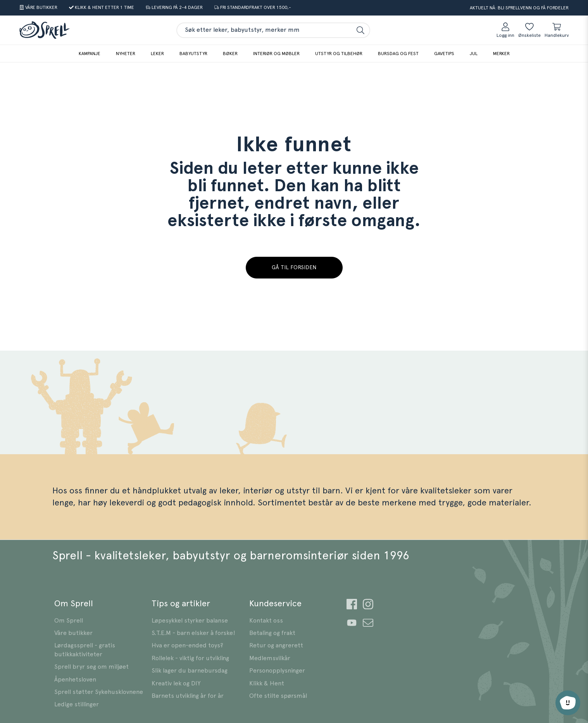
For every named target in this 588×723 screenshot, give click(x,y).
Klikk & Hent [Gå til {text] (267, 683)
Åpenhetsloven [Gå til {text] (75, 680)
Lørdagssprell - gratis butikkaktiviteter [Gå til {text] (85, 650)
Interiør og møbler (276, 54)
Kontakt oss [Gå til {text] (266, 621)
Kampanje (90, 54)
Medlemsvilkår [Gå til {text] (270, 658)
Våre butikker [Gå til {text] (73, 633)
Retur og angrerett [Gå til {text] (276, 645)
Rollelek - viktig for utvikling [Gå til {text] (190, 658)
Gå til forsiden (294, 268)
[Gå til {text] (38, 8)
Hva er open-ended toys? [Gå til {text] (187, 645)
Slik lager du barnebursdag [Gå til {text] (190, 671)
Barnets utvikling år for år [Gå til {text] (188, 696)
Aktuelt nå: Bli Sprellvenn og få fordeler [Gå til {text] (519, 8)
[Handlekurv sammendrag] (557, 30)
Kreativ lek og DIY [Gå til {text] (176, 683)
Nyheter (126, 54)
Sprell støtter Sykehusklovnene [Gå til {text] (99, 692)
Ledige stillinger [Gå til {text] (77, 704)
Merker (501, 54)
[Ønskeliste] (529, 30)
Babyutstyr (193, 54)
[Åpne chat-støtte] (568, 703)
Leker (157, 54)
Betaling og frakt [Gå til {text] (272, 633)
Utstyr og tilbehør (339, 54)
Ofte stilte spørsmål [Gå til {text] (278, 696)
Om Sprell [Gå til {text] (69, 621)
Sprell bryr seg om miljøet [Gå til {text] (91, 667)
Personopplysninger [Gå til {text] (277, 671)
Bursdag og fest (398, 54)
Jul (474, 54)
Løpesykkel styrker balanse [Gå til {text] (190, 621)
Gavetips (444, 54)
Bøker (230, 54)
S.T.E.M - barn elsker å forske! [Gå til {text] (193, 633)
